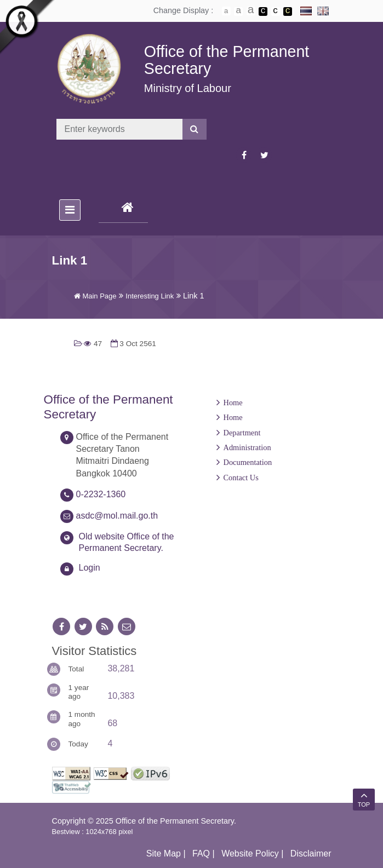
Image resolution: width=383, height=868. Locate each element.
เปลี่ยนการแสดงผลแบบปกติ (276, 12)
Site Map (164, 853)
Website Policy (250, 853)
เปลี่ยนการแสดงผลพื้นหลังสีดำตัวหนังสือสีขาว (263, 12)
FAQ (201, 853)
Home (233, 403)
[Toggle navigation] (70, 210)
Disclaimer (311, 853)
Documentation (248, 462)
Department (242, 433)
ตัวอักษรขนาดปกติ (226, 11)
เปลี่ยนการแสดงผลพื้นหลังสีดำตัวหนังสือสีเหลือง (288, 12)
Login (90, 568)
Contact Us (241, 478)
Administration (247, 447)
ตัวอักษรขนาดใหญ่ (251, 11)
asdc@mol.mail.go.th (117, 516)
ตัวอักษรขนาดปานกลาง (238, 12)
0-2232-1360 (101, 494)
